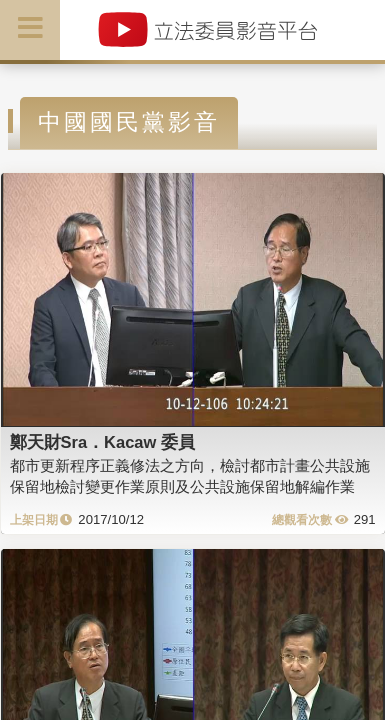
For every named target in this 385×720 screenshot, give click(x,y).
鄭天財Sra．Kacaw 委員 (102, 442)
